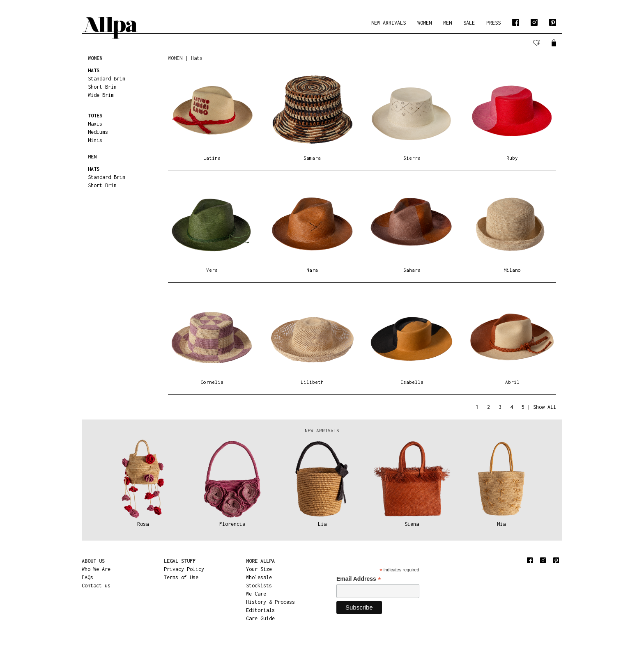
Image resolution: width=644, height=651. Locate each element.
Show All (545, 407)
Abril (512, 382)
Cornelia (212, 382)
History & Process (270, 602)
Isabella (412, 382)
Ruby (512, 158)
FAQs (87, 577)
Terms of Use (181, 577)
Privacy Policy (184, 569)
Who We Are (96, 569)
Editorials (260, 610)
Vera (212, 270)
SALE (469, 23)
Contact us (96, 586)
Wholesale (259, 577)
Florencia (232, 524)
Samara (312, 158)
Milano (512, 270)
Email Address (359, 579)
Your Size (259, 569)
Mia (501, 524)
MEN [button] (447, 23)
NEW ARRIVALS (389, 23)
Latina (212, 158)
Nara (312, 270)
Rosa (143, 524)
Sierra (412, 158)
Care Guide (260, 618)
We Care (256, 594)
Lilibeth (312, 382)
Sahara (412, 270)
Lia (322, 524)
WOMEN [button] (424, 23)
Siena (412, 524)
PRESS (493, 23)
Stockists (259, 586)
